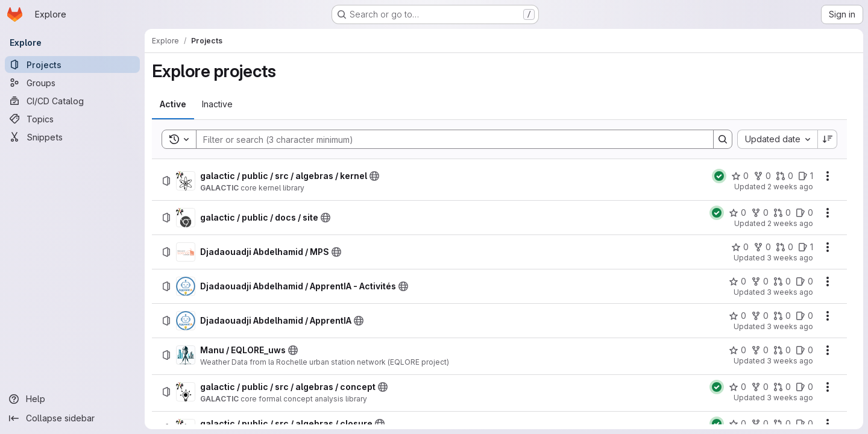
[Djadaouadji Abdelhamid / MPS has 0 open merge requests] (785, 247)
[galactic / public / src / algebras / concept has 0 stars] (737, 387)
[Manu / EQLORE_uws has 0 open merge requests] (782, 350)
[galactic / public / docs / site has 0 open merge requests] (782, 213)
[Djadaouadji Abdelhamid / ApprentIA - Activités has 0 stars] (737, 281)
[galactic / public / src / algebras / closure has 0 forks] (760, 424)
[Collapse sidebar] (72, 418)
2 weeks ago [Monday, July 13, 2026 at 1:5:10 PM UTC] (790, 187)
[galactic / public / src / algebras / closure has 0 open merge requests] (782, 424)
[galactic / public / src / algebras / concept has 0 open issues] (804, 387)
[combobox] (777, 139)
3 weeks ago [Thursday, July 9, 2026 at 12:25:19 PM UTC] (790, 361)
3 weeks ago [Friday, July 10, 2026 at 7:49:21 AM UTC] (790, 292)
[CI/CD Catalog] (72, 101)
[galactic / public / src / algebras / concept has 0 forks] (760, 387)
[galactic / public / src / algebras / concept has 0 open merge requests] (782, 387)
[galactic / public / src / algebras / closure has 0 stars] (737, 424)
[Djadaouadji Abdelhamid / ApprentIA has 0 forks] (760, 316)
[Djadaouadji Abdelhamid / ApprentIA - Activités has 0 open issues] (804, 281)
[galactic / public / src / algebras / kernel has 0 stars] (740, 176)
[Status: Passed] (719, 176)
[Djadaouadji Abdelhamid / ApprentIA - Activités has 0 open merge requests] (782, 281)
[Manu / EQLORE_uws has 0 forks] (760, 350)
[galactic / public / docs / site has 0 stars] (737, 213)
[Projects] (72, 64)
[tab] (173, 104)
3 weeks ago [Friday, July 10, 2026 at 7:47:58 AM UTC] (790, 326)
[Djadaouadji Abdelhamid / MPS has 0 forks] (762, 247)
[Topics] (72, 119)
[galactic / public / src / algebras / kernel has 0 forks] (762, 176)
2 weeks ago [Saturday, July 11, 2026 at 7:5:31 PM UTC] (790, 223)
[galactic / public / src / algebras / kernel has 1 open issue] (806, 176)
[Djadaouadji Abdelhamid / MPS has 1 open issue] (806, 247)
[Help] (72, 399)
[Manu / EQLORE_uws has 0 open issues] (804, 350)
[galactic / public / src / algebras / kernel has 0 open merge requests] (785, 176)
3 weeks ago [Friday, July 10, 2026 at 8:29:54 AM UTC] (790, 258)
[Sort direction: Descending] (828, 139)
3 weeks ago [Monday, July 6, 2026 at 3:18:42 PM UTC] (790, 398)
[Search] (449, 139)
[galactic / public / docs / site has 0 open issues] (804, 213)
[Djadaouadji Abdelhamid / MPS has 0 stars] (740, 247)
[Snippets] (72, 137)
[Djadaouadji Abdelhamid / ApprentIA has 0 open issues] (804, 316)
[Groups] (72, 83)
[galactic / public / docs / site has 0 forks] (760, 213)
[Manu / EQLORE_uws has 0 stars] (737, 350)
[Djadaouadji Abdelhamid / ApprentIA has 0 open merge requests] (782, 316)
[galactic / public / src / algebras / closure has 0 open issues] (804, 424)
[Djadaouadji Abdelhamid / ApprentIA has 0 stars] (737, 316)
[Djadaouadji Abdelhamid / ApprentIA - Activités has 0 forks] (760, 281)
